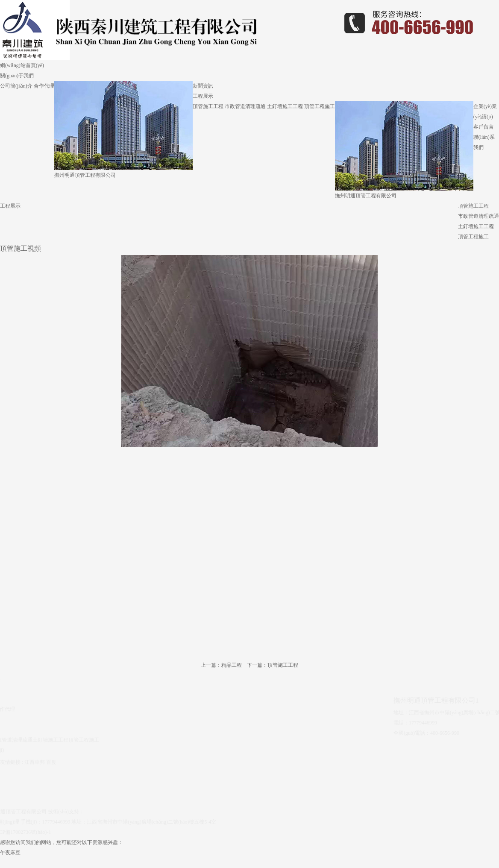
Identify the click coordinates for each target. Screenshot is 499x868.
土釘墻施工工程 (285, 106)
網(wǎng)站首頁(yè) (22, 65)
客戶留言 (484, 127)
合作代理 (44, 86)
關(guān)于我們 (17, 76)
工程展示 (203, 96)
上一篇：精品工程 (221, 665)
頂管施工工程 (208, 106)
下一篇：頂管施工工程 (273, 665)
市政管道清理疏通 (245, 106)
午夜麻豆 (10, 853)
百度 (51, 759)
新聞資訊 (203, 86)
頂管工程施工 (320, 106)
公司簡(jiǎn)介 (16, 86)
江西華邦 (35, 759)
